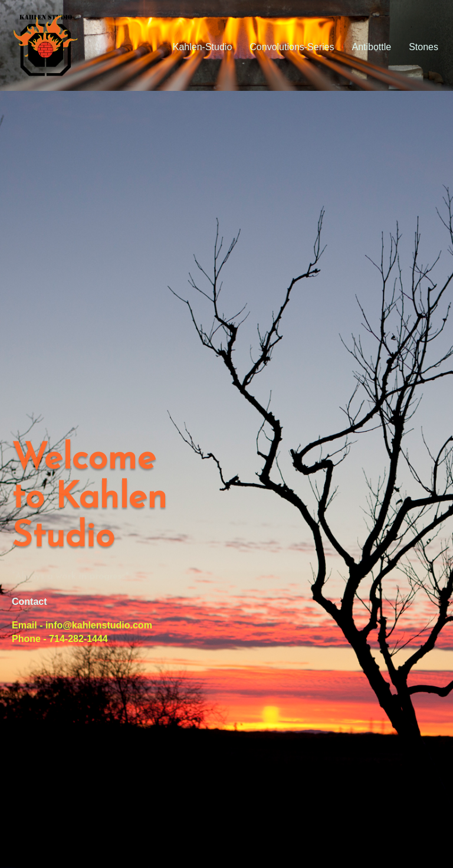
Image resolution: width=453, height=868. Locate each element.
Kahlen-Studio (203, 47)
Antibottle (371, 47)
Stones (424, 47)
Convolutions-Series (292, 47)
